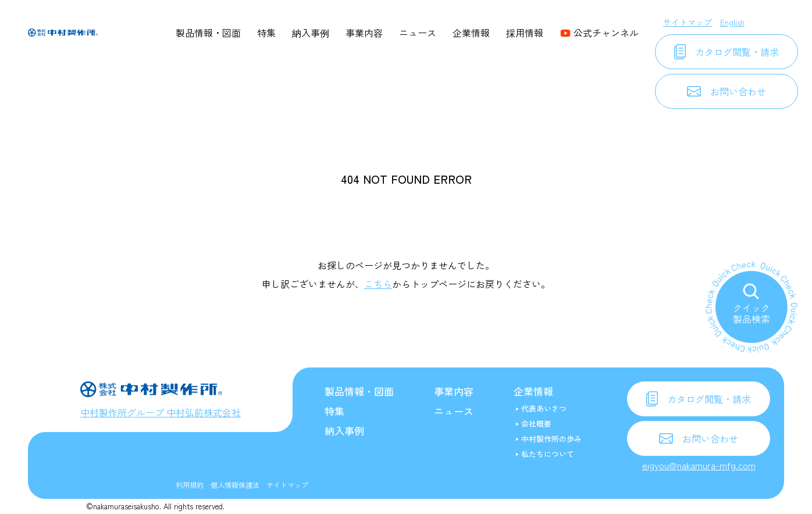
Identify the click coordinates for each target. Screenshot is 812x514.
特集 (266, 33)
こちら (378, 284)
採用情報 (525, 33)
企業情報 (471, 33)
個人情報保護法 (235, 485)
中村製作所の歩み (551, 439)
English (732, 22)
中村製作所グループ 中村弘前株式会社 (161, 412)
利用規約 (190, 485)
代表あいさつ (544, 408)
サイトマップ (688, 22)
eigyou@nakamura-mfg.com (699, 465)
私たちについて (548, 454)
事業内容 (364, 33)
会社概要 (536, 424)
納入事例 (311, 33)
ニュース (418, 33)
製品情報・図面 (208, 33)
